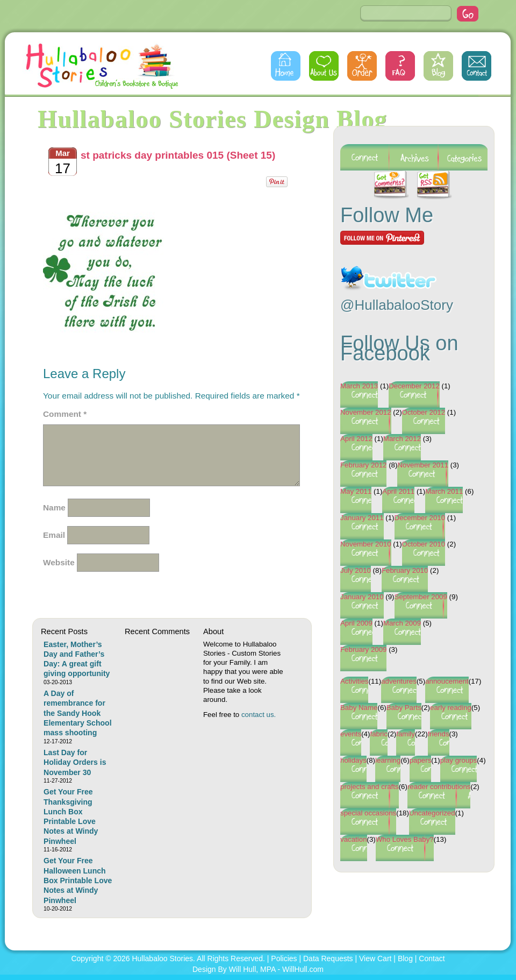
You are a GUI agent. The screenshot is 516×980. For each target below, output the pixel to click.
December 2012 (414, 386)
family (406, 734)
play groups (459, 760)
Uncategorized (432, 813)
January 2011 (362, 518)
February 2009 (363, 649)
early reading (451, 708)
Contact (476, 66)
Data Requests (328, 958)
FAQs (400, 66)
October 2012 (424, 412)
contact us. (259, 715)
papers (421, 760)
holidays (353, 760)
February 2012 (363, 465)
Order (362, 66)
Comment (65, 414)
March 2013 (359, 386)
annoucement (447, 681)
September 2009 (421, 597)
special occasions (368, 813)
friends (439, 734)
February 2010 (405, 570)
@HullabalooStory (397, 305)
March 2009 (402, 623)
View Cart (375, 958)
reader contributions (439, 787)
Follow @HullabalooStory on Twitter (389, 271)
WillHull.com (303, 969)
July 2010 (356, 570)
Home (286, 66)
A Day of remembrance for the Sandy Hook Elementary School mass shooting (78, 713)
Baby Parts (404, 708)
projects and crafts (370, 787)
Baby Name (359, 708)
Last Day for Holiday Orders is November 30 (75, 762)
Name (54, 507)
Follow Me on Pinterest (382, 238)
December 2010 (420, 518)
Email (54, 535)
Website (59, 562)
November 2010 (366, 544)
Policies (284, 958)
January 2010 (362, 597)
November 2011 (423, 465)
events (351, 734)
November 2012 (366, 412)
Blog (438, 66)
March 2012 (402, 439)
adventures (399, 681)
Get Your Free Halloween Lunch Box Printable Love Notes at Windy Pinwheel (78, 880)
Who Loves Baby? (405, 839)
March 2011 (444, 491)
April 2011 (398, 491)
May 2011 (356, 491)
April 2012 (356, 439)
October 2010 (424, 544)
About (324, 66)
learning (388, 760)
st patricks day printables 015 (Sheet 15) (178, 155)
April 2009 (356, 623)
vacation (354, 839)
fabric (379, 734)
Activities (354, 681)
